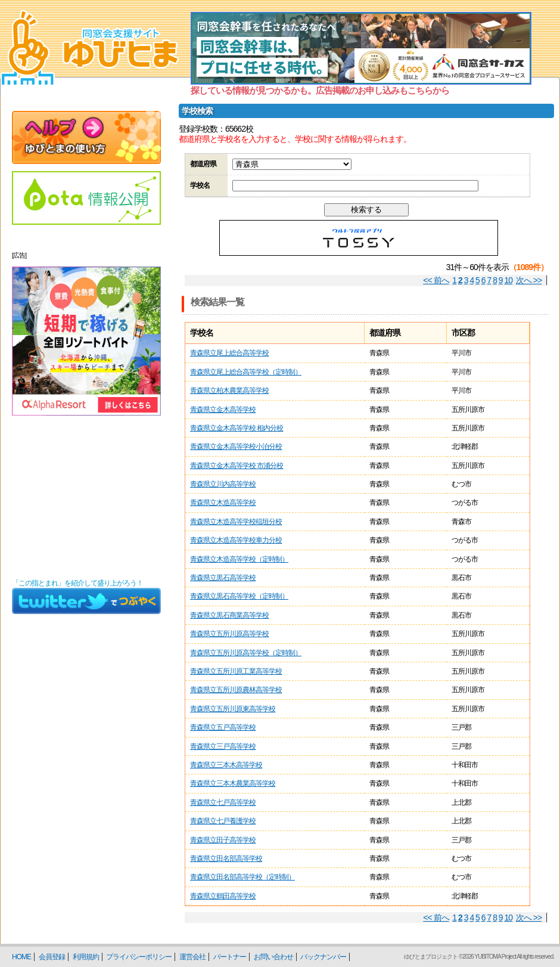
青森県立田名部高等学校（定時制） (242, 877)
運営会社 (192, 957)
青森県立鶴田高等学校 (223, 896)
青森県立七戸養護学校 (223, 821)
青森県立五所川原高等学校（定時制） (246, 653)
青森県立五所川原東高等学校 (233, 709)
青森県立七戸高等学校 (223, 802)
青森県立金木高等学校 (223, 410)
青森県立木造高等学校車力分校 (236, 540)
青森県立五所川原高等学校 (229, 634)
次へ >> (529, 280)
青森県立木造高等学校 (223, 503)
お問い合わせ (273, 957)
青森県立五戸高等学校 (223, 727)
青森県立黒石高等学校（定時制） (239, 596)
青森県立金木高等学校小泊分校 (236, 447)
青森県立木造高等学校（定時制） (239, 559)
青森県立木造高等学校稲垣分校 (236, 522)
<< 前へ (436, 280)
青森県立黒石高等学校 (223, 578)
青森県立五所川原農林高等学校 (236, 690)
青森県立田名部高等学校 (226, 858)
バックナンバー (323, 957)
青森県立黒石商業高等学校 (229, 615)
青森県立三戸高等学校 (223, 746)
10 (509, 280)
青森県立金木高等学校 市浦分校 (237, 466)
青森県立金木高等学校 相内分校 (237, 428)
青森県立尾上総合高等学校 (229, 353)
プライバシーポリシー (139, 957)
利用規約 (86, 957)
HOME (21, 957)
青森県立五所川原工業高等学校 (236, 671)
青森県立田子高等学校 (223, 840)
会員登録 (52, 957)
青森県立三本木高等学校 (226, 765)
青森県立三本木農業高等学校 (233, 783)
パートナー (230, 957)
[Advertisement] (86, 497)
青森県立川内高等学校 (223, 484)
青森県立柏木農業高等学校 (229, 390)
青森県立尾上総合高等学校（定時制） (246, 372)
